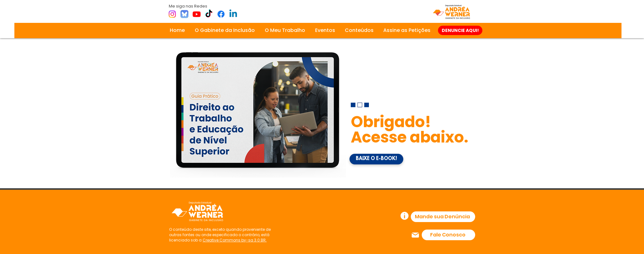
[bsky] (184, 14)
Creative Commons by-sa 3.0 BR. (235, 240)
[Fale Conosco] (448, 235)
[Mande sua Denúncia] (443, 217)
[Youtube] (197, 14)
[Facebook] (221, 14)
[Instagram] (172, 14)
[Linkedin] (233, 14)
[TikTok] (209, 14)
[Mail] (415, 235)
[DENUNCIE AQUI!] (460, 30)
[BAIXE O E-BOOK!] (376, 159)
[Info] (405, 216)
